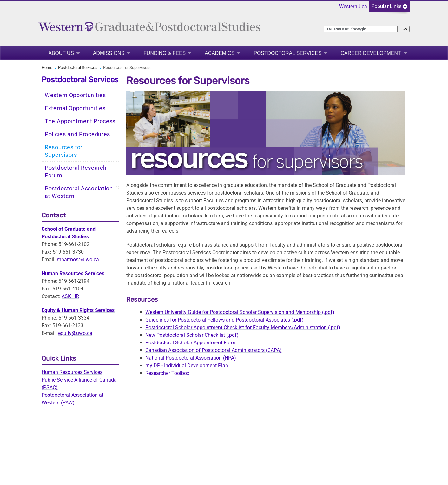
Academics (220, 53)
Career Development (371, 53)
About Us (61, 53)
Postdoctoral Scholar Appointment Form (190, 343)
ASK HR (70, 296)
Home (47, 67)
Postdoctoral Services (287, 53)
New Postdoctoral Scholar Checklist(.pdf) (192, 335)
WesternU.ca (353, 7)
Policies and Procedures (77, 134)
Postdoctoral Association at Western (79, 192)
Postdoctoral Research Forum (76, 172)
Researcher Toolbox (167, 373)
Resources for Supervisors (64, 151)
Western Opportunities (75, 95)
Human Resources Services (72, 372)
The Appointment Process (80, 121)
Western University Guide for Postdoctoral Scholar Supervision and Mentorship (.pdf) (240, 312)
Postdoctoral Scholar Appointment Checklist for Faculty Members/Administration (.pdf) (243, 327)
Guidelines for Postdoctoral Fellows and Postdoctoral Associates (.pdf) (224, 320)
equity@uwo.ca (75, 333)
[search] (361, 29)
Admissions (109, 53)
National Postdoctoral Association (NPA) (191, 358)
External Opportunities (75, 108)
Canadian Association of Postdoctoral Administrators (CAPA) (214, 350)
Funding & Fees (165, 53)
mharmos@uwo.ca (78, 259)
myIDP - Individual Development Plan (187, 365)
